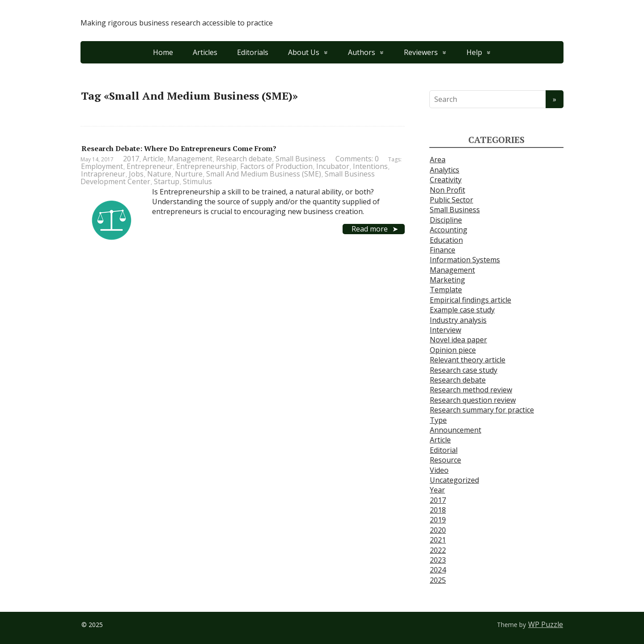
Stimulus (197, 181)
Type (438, 420)
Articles (205, 52)
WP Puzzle (546, 624)
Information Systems (465, 260)
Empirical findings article (470, 300)
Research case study (464, 370)
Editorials (253, 52)
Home (163, 52)
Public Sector (451, 200)
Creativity (446, 180)
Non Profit (447, 190)
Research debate (244, 159)
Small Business (301, 159)
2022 (438, 550)
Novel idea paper (458, 340)
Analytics (445, 170)
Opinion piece (453, 350)
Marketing (447, 280)
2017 (131, 159)
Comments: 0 (357, 159)
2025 (438, 580)
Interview (445, 330)
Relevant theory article (468, 360)
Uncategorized (454, 480)
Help (474, 52)
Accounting (449, 230)
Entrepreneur (150, 166)
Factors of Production (276, 166)
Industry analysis (458, 320)
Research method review (471, 390)
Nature (159, 174)
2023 (438, 560)
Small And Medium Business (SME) (264, 174)
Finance (443, 250)
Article (153, 159)
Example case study (462, 310)
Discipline (446, 220)
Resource (445, 460)
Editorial (444, 450)
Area (438, 160)
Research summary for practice (482, 410)
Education (446, 240)
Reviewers (421, 52)
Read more (370, 229)
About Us (304, 52)
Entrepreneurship (206, 166)
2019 (438, 520)
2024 (438, 570)
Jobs (136, 174)
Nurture (189, 174)
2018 (438, 510)
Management (190, 159)
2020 (438, 530)
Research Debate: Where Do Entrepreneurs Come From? (179, 148)
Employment (102, 166)
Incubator (333, 166)
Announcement (455, 430)
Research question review (473, 400)
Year (437, 490)
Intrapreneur (103, 174)
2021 (438, 540)
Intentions (370, 166)
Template (446, 290)
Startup (167, 181)
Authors (362, 52)
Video (439, 470)
